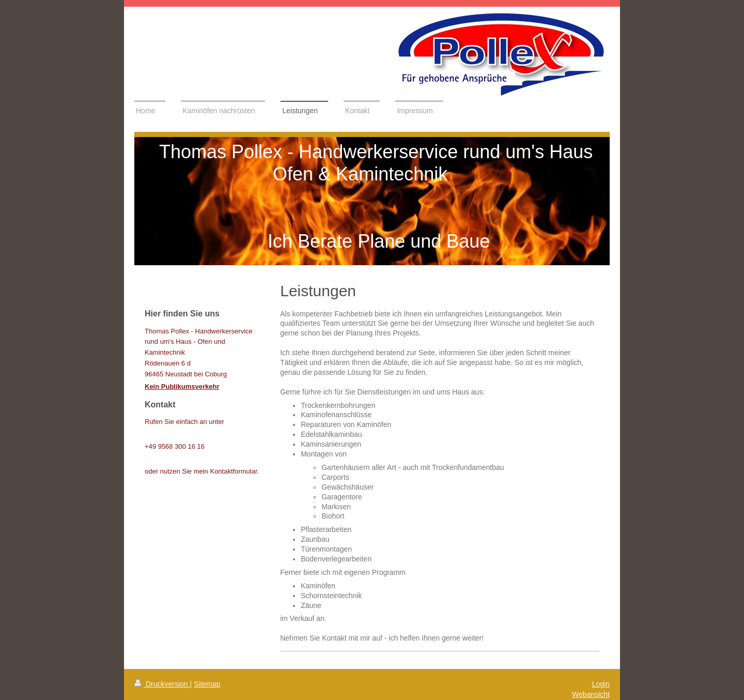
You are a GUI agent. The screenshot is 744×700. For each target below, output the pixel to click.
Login (601, 684)
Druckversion (162, 684)
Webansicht (591, 694)
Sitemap (207, 684)
